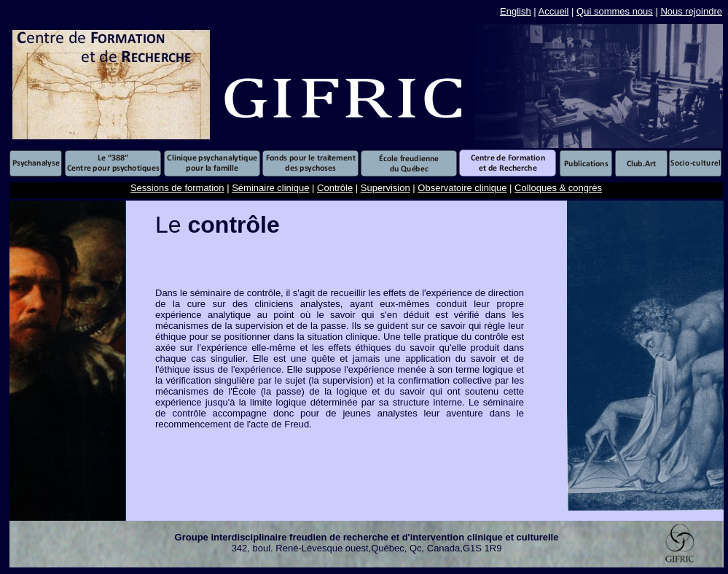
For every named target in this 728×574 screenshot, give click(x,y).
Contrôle (335, 188)
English (516, 11)
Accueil (554, 11)
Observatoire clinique (462, 188)
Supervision (385, 188)
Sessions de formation (177, 188)
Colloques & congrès (558, 188)
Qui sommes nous (615, 11)
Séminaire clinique (270, 188)
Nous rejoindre (691, 11)
